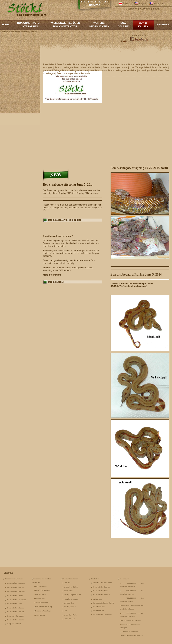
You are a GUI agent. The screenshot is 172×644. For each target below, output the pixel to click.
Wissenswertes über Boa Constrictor (65, 25)
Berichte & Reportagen (43, 611)
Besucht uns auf (139, 35)
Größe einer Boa (41, 586)
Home (6, 24)
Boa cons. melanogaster (15, 616)
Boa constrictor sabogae (15, 608)
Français (159, 3)
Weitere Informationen (99, 25)
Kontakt (163, 24)
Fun (65, 611)
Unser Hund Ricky (70, 615)
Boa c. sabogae (56, 282)
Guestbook (131, 9)
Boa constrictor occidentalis (16, 600)
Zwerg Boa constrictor (14, 624)
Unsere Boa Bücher (71, 587)
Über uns (67, 583)
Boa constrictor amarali (15, 596)
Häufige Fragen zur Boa (72, 595)
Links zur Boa (69, 603)
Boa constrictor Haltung (44, 607)
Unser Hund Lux (70, 619)
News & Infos (40, 615)
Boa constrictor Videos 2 (101, 595)
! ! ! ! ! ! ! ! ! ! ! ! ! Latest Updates (95, 3)
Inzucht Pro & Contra (43, 590)
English (143, 3)
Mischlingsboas (41, 594)
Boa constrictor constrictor (16, 583)
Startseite (5, 32)
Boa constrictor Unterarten (29, 25)
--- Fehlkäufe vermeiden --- (131, 632)
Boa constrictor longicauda (16, 592)
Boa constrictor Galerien (101, 587)
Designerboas (40, 598)
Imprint (157, 9)
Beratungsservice (70, 607)
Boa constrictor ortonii (14, 604)
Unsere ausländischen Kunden (103, 603)
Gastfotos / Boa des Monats (102, 583)
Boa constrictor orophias (15, 620)
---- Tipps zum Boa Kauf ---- (131, 620)
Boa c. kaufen (143, 25)
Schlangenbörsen (41, 602)
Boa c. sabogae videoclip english (65, 220)
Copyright (145, 9)
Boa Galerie (123, 25)
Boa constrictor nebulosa (15, 612)
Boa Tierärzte (69, 591)
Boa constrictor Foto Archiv (102, 615)
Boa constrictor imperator (16, 587)
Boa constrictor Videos (101, 591)
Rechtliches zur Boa (71, 599)
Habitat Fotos (97, 599)
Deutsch (128, 3)
